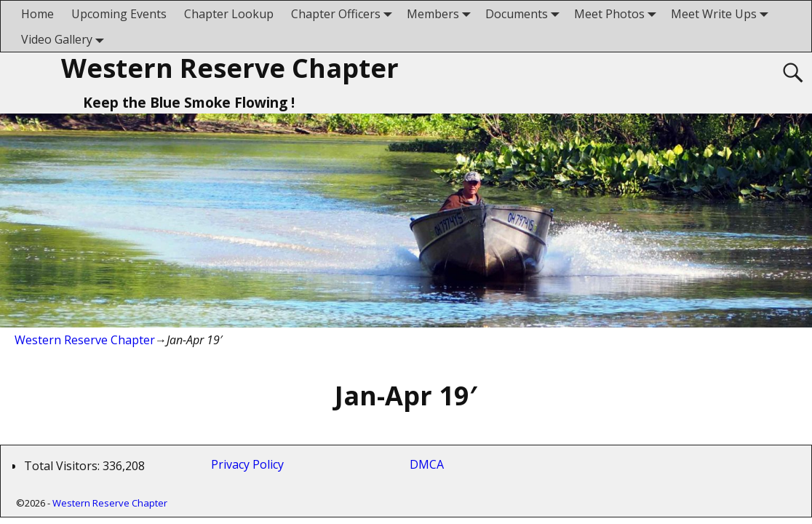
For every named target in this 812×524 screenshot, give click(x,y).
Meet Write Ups (723, 13)
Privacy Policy (250, 464)
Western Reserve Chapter (230, 68)
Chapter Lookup (229, 14)
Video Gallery (65, 39)
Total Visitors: (63, 466)
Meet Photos (618, 13)
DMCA (427, 464)
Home (37, 14)
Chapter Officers (345, 13)
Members (442, 13)
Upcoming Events (119, 14)
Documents (525, 13)
